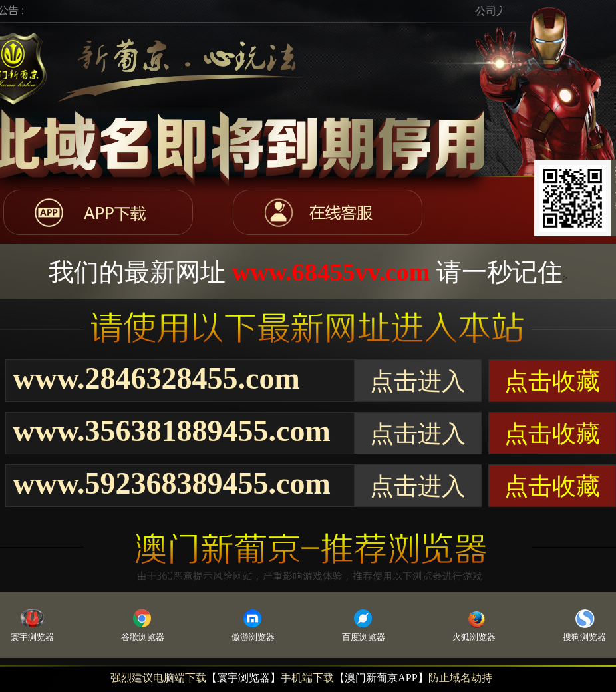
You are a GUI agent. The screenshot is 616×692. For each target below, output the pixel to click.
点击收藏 (552, 381)
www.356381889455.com (172, 431)
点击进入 (418, 381)
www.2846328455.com (156, 378)
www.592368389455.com (172, 483)
